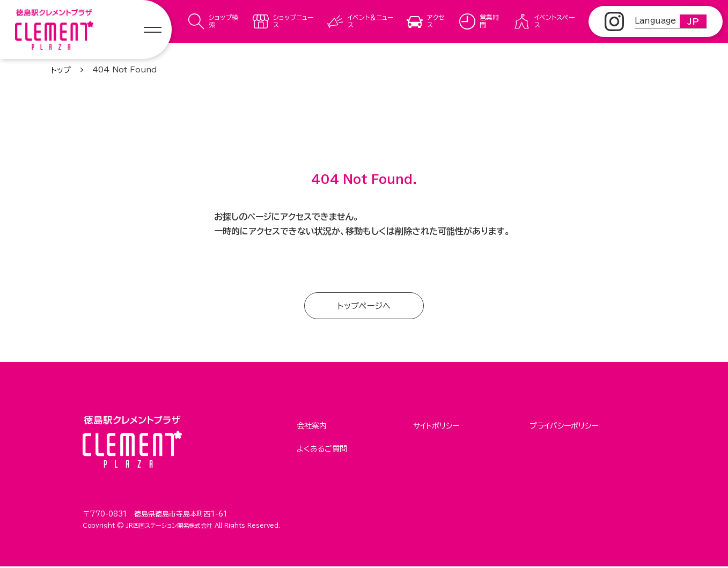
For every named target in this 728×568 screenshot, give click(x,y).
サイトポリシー (436, 426)
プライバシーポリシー (564, 426)
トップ (61, 70)
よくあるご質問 (322, 447)
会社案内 (312, 426)
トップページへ (364, 306)
